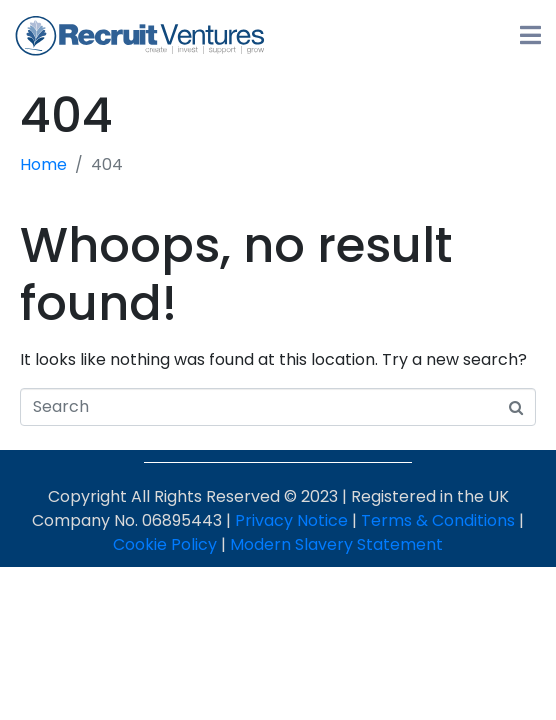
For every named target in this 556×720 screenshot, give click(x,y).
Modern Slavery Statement (336, 544)
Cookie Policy (165, 544)
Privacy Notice (291, 520)
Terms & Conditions (438, 520)
